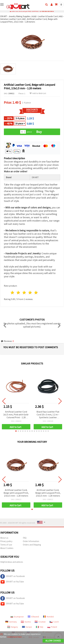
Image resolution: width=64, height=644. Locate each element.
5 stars (36, 292)
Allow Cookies (53, 641)
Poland (52, 627)
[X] (2, 634)
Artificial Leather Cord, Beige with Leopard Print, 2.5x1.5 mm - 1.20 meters (16, 493)
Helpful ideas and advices (12, 562)
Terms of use (6, 545)
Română (48, 617)
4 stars (30, 292)
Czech (54, 622)
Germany (11, 622)
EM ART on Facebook (13, 576)
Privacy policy (6, 541)
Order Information (31, 541)
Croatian (40, 622)
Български (17, 617)
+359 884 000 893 (47, 11)
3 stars (24, 292)
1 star (13, 292)
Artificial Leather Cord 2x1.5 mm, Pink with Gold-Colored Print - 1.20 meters (16, 415)
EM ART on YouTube (12, 582)
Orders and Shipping (32, 545)
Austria (26, 622)
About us (4, 538)
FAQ (25, 538)
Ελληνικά (33, 617)
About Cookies (7, 548)
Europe (27, 627)
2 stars (18, 292)
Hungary (13, 627)
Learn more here (14, 637)
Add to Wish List (38, 93)
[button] (16, 431)
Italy (40, 627)
